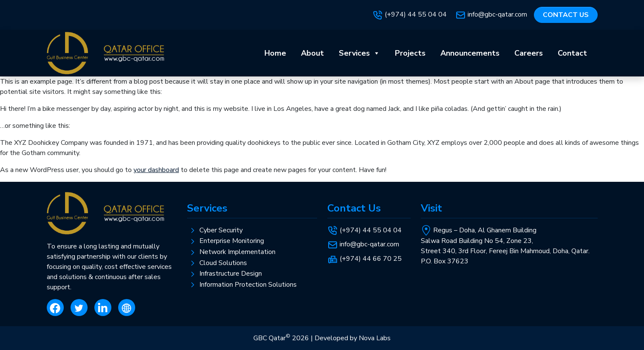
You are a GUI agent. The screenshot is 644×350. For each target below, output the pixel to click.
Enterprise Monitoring (232, 241)
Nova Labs (375, 338)
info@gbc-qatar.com (497, 14)
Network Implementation (237, 252)
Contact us (566, 15)
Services (359, 53)
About (312, 53)
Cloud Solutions (223, 263)
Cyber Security (221, 230)
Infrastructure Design (231, 274)
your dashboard (156, 170)
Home (275, 53)
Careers (529, 53)
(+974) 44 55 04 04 (417, 14)
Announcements (470, 53)
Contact (572, 53)
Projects (410, 53)
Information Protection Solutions (248, 285)
